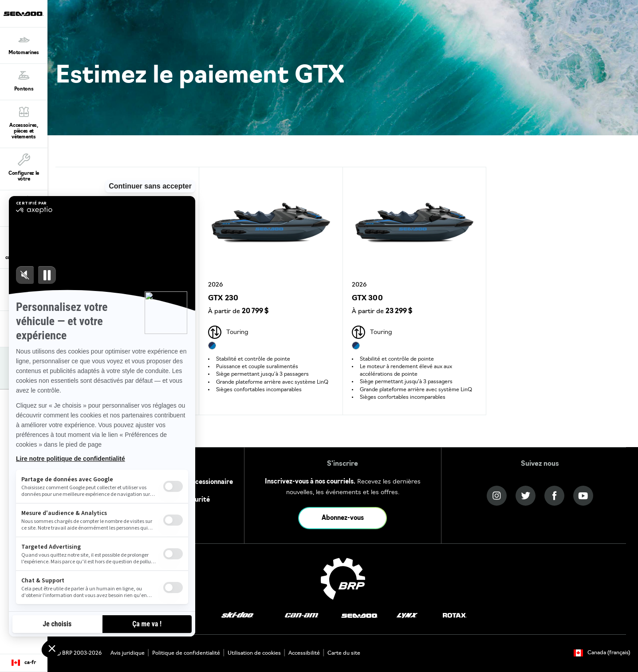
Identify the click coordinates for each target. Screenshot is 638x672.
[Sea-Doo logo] (24, 14)
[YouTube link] (583, 496)
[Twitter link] (526, 496)
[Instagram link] (497, 496)
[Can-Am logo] (301, 615)
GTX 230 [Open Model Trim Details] (223, 299)
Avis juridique (128, 653)
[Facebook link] (554, 496)
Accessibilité (304, 653)
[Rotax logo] (455, 615)
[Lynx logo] (407, 615)
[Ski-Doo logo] (237, 615)
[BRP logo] (343, 579)
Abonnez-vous (343, 518)
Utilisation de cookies (254, 653)
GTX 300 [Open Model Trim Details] (367, 299)
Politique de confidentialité (186, 653)
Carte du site (344, 653)
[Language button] (24, 663)
